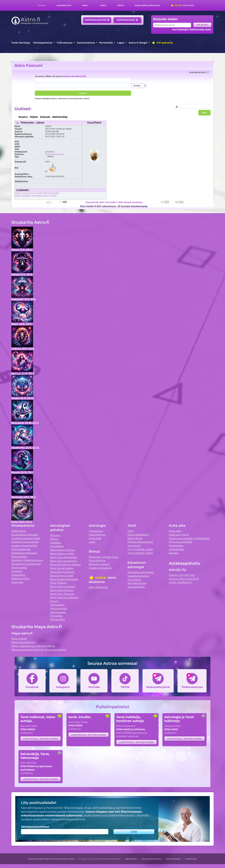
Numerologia (64, 5)
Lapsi (121, 43)
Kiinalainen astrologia (147, 5)
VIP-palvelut (162, 43)
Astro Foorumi (28, 65)
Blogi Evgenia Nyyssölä (64, 579)
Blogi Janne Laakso (62, 568)
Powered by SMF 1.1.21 (97, 202)
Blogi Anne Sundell (62, 576)
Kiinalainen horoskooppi (26, 564)
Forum (54, 601)
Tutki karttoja (21, 43)
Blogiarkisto (176, 546)
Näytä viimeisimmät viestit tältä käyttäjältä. (37, 193)
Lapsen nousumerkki (24, 546)
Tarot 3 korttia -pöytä (140, 553)
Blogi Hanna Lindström (64, 597)
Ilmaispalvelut (43, 43)
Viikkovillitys (19, 531)
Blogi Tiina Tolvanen (62, 594)
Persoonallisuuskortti (140, 542)
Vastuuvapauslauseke (151, 859)
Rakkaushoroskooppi (24, 553)
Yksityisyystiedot (173, 859)
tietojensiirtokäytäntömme (68, 819)
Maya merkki (19, 568)
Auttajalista (18, 575)
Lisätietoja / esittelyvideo (41, 739)
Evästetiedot (191, 859)
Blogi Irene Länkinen (63, 587)
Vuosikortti (134, 546)
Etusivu (42, 5)
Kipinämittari (19, 557)
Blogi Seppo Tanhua (62, 550)
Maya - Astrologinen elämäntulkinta (33, 646)
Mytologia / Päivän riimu (104, 557)
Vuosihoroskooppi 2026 (26, 538)
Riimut (121, 5)
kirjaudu (67, 76)
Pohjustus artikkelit (181, 542)
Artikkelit (17, 571)
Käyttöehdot (131, 859)
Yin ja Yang (134, 580)
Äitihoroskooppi (21, 549)
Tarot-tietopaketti (138, 535)
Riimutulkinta (97, 560)
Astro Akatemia (98, 587)
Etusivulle (17, 582)
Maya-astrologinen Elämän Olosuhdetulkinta (39, 650)
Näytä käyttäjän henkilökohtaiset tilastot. (36, 196)
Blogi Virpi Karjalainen (64, 561)
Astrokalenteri (97, 20)
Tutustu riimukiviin (100, 568)
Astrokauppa (127, 20)
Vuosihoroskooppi (138, 576)
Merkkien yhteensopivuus (27, 560)
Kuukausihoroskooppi (25, 535)
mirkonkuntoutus (54, 154)
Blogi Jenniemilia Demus (65, 565)
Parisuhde (106, 43)
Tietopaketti (57, 605)
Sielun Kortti (135, 538)
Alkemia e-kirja (21, 578)
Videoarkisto (176, 549)
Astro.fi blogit (138, 43)
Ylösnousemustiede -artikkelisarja (189, 538)
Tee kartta (56, 616)
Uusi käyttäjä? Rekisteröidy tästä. (192, 30)
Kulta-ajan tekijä (179, 535)
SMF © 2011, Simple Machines (127, 202)
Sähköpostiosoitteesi (35, 827)
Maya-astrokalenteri (23, 642)
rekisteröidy (80, 76)
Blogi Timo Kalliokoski (63, 557)
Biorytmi (55, 535)
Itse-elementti (136, 587)
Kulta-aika (182, 5)
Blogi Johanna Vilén (62, 554)
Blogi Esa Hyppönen (62, 572)
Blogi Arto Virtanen (62, 590)
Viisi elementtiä (137, 583)
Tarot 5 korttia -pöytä (140, 549)
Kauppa (174, 553)
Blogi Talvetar (58, 583)
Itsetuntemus (86, 43)
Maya (85, 5)
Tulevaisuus (65, 43)
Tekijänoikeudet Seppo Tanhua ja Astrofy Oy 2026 (51, 859)
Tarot (103, 5)
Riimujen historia (99, 564)
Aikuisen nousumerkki (25, 542)
